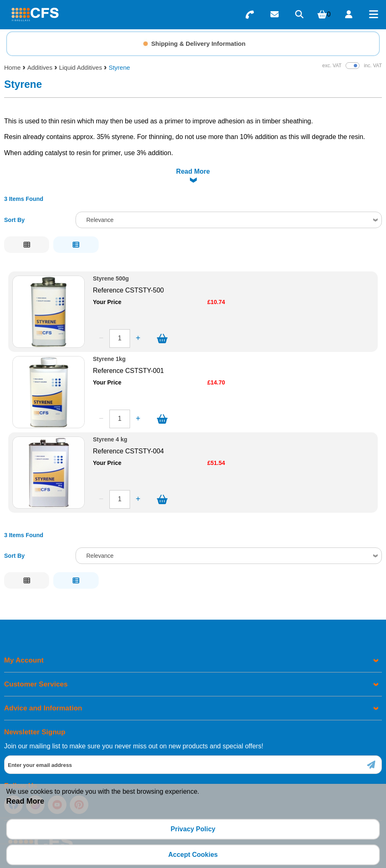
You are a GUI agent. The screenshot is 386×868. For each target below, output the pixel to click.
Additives (40, 67)
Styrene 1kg (109, 338)
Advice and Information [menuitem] (43, 688)
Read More (25, 801)
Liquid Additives (81, 67)
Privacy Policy (193, 829)
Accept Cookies (193, 855)
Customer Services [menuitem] (36, 664)
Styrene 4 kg (110, 419)
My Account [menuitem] (24, 640)
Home (12, 67)
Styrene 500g (111, 258)
